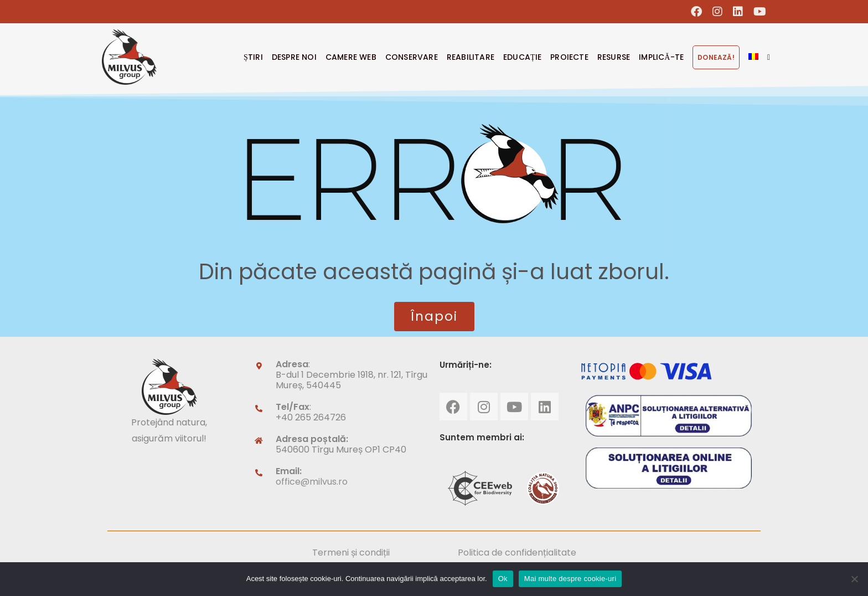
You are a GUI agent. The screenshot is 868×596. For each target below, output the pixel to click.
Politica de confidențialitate (517, 553)
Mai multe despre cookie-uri (570, 579)
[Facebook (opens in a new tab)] (697, 12)
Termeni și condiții (351, 553)
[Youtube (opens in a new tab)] (757, 12)
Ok (503, 579)
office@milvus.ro (312, 482)
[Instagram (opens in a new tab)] (718, 12)
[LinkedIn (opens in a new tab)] (738, 12)
